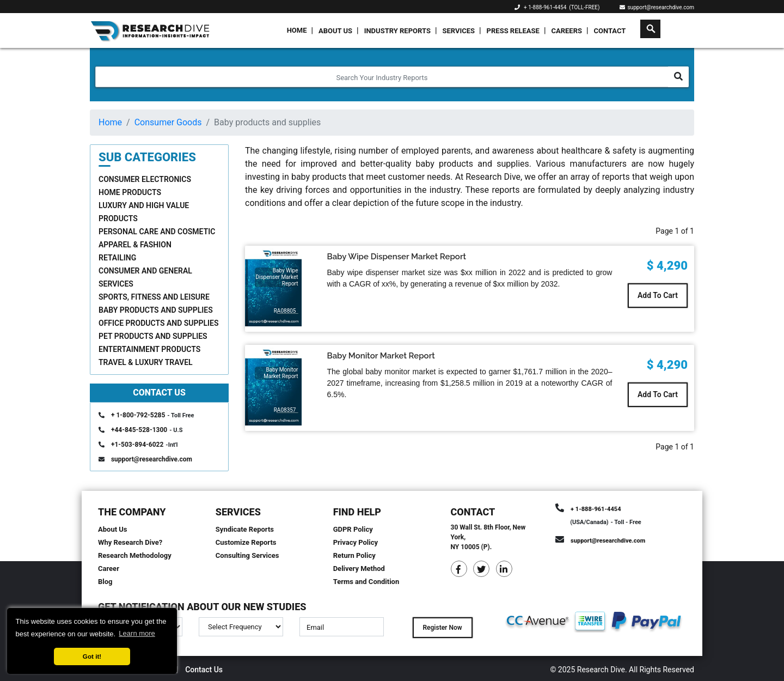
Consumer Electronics (145, 179)
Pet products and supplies (153, 336)
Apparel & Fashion (135, 245)
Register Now (442, 628)
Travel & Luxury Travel (146, 362)
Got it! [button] (92, 656)
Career (109, 568)
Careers (566, 31)
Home (297, 30)
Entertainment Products (149, 349)
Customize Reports (246, 542)
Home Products (130, 192)
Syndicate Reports (245, 529)
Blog (105, 582)
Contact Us (204, 670)
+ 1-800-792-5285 (138, 415)
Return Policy (354, 555)
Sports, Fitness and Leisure (154, 297)
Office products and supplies (159, 323)
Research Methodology (135, 555)
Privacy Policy (356, 542)
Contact (610, 31)
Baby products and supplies (156, 310)
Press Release (513, 31)
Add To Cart (658, 295)
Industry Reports (397, 31)
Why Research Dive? (130, 542)
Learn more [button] (137, 633)
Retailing (117, 258)
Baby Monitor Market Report (381, 356)
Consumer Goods (168, 122)
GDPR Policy (353, 529)
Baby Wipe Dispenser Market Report (397, 257)
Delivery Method (359, 568)
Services (458, 31)
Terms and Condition (366, 582)
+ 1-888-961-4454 (545, 7)
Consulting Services (247, 555)
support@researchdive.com (657, 7)
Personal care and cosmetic (157, 232)
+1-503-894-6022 (137, 445)
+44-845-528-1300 (139, 430)
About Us (335, 31)
